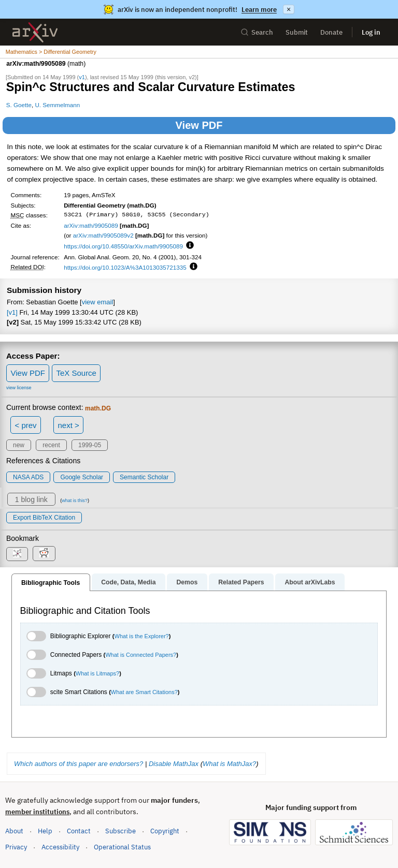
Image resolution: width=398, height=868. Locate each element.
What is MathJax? (229, 764)
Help (45, 831)
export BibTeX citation (44, 518)
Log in (371, 32)
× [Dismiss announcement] (289, 9)
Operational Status (122, 847)
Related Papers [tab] (241, 582)
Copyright (165, 831)
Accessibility (60, 847)
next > (68, 425)
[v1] (12, 312)
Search (257, 32)
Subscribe (120, 831)
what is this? (75, 501)
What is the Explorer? (142, 636)
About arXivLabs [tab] (310, 582)
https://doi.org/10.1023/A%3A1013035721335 (125, 267)
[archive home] (35, 32)
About (14, 831)
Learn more (259, 10)
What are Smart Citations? (144, 692)
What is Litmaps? (97, 673)
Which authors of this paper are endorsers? (79, 764)
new (19, 445)
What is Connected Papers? (141, 655)
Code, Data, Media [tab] (128, 582)
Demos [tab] (187, 582)
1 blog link (31, 499)
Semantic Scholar (144, 477)
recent (51, 445)
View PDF (199, 125)
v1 (82, 77)
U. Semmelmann (57, 105)
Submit (297, 32)
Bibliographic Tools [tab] (51, 583)
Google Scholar (82, 477)
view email (97, 302)
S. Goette (19, 105)
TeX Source (76, 373)
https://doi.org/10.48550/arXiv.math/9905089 (123, 246)
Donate (331, 32)
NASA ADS (28, 477)
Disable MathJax (174, 764)
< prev (26, 425)
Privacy (16, 847)
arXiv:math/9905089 (91, 225)
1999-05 (90, 445)
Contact (79, 831)
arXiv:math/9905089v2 (103, 235)
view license (19, 388)
